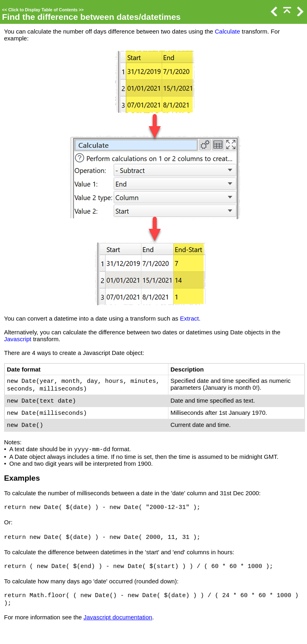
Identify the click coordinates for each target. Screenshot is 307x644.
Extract (190, 318)
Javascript (18, 339)
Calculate (228, 31)
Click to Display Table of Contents (43, 10)
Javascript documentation (118, 617)
